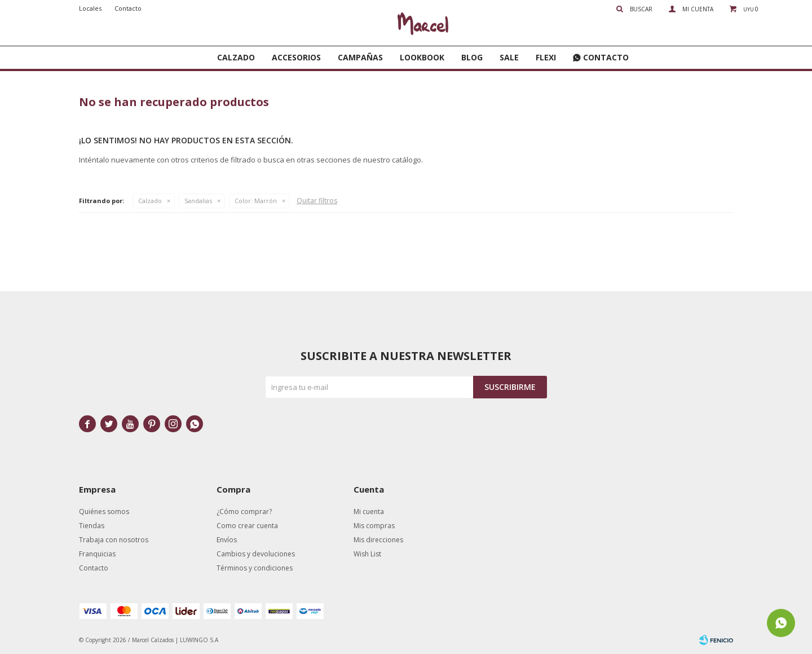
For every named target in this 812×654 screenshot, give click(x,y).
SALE (509, 57)
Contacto (606, 57)
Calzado (236, 57)
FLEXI (546, 57)
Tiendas (92, 526)
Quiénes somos (104, 512)
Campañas (360, 57)
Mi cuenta (369, 512)
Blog (472, 57)
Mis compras (374, 526)
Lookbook (422, 57)
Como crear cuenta (247, 526)
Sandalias (198, 201)
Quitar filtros (317, 201)
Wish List (367, 554)
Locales (90, 8)
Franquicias (97, 554)
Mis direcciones (378, 540)
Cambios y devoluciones (256, 554)
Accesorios (296, 57)
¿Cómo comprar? (244, 512)
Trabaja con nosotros (114, 540)
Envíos (227, 540)
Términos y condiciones (255, 568)
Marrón (256, 201)
